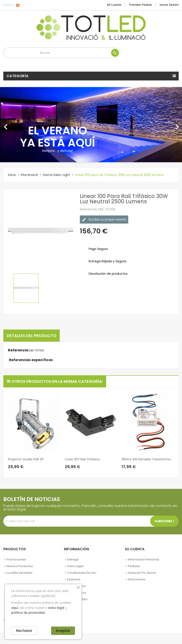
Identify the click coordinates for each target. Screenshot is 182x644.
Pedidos (134, 566)
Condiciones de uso (82, 573)
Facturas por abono (142, 573)
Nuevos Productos (20, 566)
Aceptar (63, 631)
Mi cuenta (114, 5)
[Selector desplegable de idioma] (28, 5)
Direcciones (137, 579)
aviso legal (56, 608)
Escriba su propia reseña (104, 220)
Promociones (16, 559)
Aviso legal (75, 566)
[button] (14, 125)
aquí (15, 608)
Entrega (73, 559)
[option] (91, 125)
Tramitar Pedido (141, 5)
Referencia (18, 350)
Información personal (144, 559)
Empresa (74, 579)
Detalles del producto (32, 336)
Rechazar (24, 631)
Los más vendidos (20, 573)
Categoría (18, 76)
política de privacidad (28, 613)
